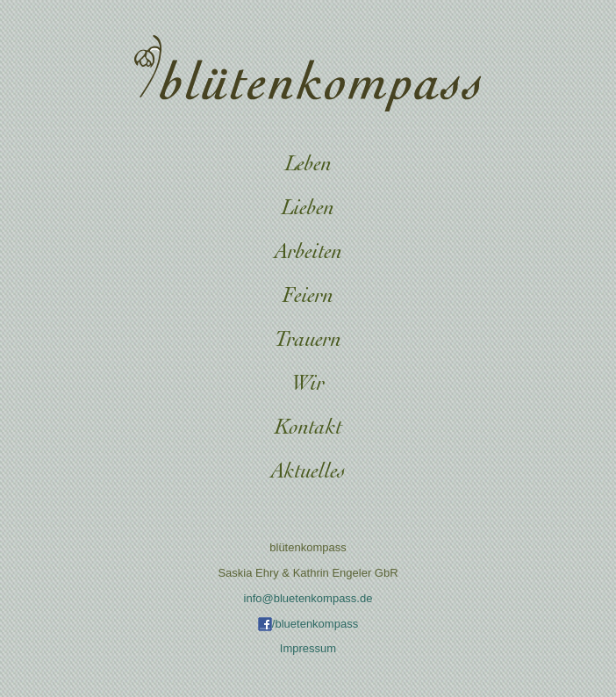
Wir (308, 385)
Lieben (308, 209)
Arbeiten (308, 253)
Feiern (308, 297)
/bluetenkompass (308, 624)
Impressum (308, 648)
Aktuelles (308, 473)
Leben (308, 165)
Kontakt (308, 429)
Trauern (308, 341)
